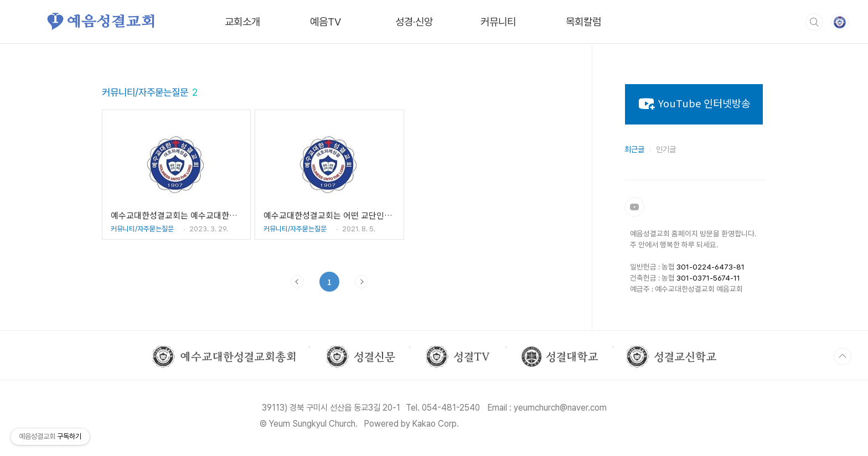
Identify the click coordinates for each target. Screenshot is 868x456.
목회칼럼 (583, 22)
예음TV (325, 22)
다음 (361, 282)
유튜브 (634, 207)
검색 (814, 22)
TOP (843, 356)
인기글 (666, 149)
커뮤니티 (498, 22)
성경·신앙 (414, 22)
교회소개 (242, 22)
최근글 (634, 149)
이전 (297, 282)
